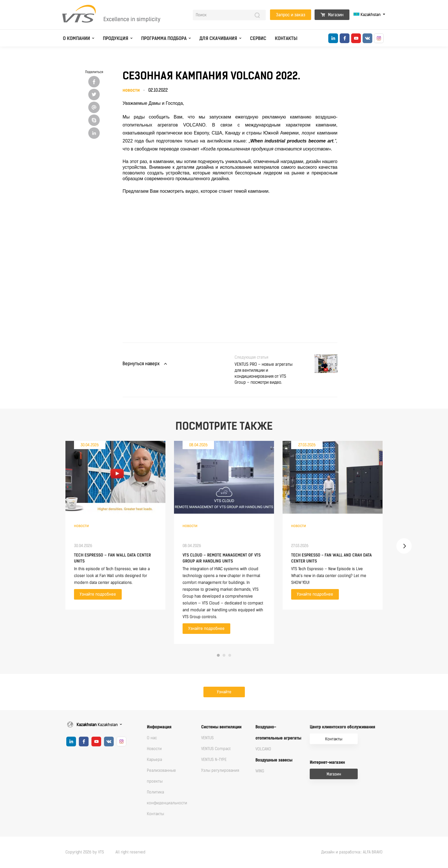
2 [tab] (224, 655)
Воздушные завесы (274, 760)
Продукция (116, 38)
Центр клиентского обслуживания (342, 727)
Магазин (332, 15)
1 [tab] (218, 655)
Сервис (258, 38)
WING (260, 771)
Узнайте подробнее (98, 594)
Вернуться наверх (141, 364)
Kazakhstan (368, 15)
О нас (152, 738)
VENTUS (207, 738)
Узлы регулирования (220, 770)
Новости (154, 749)
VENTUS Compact (216, 749)
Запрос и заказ (291, 15)
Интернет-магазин (327, 762)
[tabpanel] (115, 525)
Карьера (154, 760)
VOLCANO (263, 749)
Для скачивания (218, 38)
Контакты (286, 38)
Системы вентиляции (221, 727)
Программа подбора (164, 38)
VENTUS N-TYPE (214, 760)
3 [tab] (230, 655)
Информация (159, 727)
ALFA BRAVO (373, 852)
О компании (76, 38)
